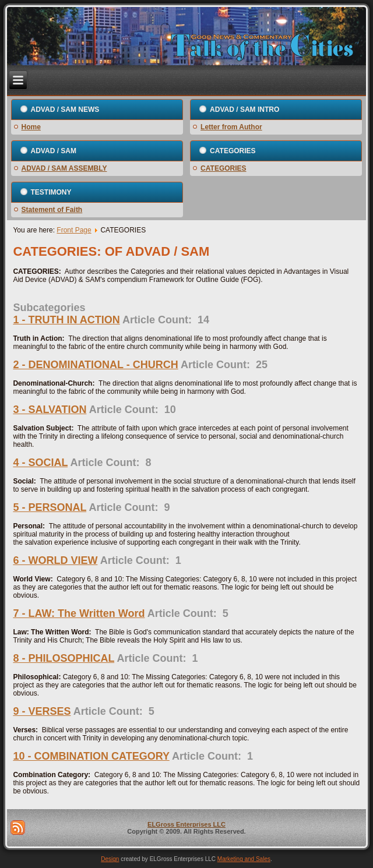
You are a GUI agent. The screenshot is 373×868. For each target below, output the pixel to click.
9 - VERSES (42, 711)
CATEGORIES (223, 168)
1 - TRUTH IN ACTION (66, 320)
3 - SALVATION (50, 410)
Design (110, 859)
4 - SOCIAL (40, 463)
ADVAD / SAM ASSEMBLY (64, 168)
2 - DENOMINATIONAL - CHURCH (95, 365)
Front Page (74, 230)
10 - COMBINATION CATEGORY (91, 756)
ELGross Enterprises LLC (186, 824)
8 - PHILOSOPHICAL (64, 658)
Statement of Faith (52, 210)
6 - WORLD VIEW (55, 560)
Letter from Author (231, 127)
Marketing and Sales (244, 859)
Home (31, 127)
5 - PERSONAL (50, 507)
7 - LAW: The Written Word (79, 613)
